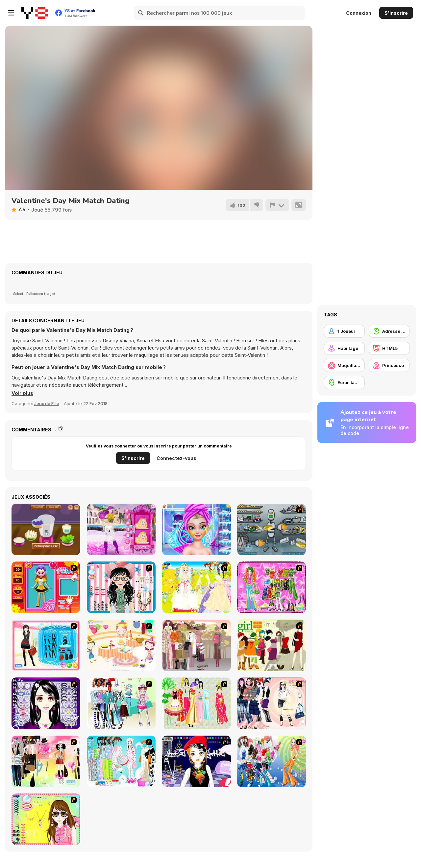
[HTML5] (389, 348)
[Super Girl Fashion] (272, 645)
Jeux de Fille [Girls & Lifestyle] (47, 403)
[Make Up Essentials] (46, 703)
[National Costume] (197, 703)
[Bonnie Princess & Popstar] (121, 529)
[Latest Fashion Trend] (272, 761)
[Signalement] (277, 205)
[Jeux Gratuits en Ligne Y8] (35, 13)
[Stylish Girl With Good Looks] (197, 761)
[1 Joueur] (344, 331)
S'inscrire (396, 13)
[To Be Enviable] (46, 819)
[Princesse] (389, 365)
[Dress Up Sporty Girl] (272, 703)
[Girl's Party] (121, 645)
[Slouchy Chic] (46, 761)
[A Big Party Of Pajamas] (121, 761)
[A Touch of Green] (272, 587)
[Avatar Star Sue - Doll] (46, 587)
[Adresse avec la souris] (389, 331)
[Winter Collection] (121, 703)
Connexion (359, 13)
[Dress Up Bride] (197, 587)
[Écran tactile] (344, 382)
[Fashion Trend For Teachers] (197, 645)
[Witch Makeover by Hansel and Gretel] (46, 529)
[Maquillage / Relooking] (344, 365)
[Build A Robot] (272, 529)
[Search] (141, 13)
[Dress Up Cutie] (121, 587)
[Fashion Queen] (46, 645)
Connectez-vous (176, 458)
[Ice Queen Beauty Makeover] (197, 529)
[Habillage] (344, 348)
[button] (22, 393)
